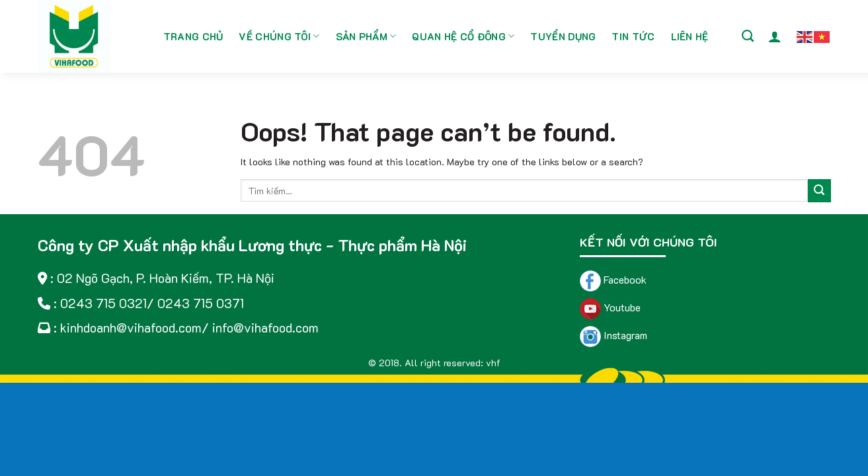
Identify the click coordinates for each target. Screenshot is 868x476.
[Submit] (819, 191)
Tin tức (633, 36)
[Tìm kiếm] (748, 36)
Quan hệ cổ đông (463, 36)
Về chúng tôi (279, 36)
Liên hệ (690, 36)
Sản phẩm (366, 36)
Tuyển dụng (563, 36)
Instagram (613, 335)
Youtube (610, 307)
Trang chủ (193, 36)
